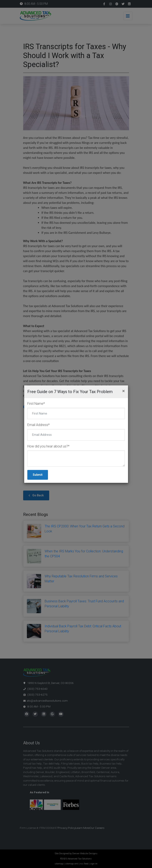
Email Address (38, 425)
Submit (38, 475)
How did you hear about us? (48, 446)
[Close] (124, 391)
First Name (36, 404)
